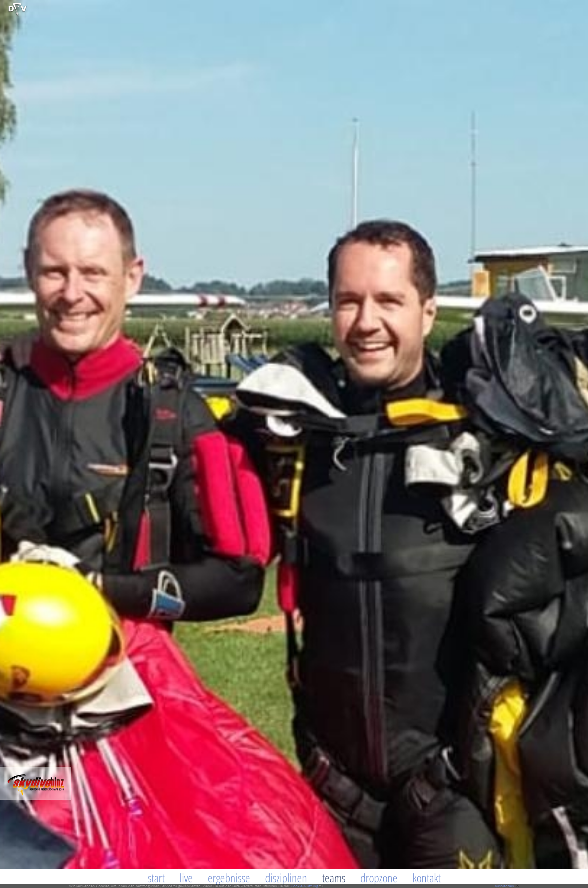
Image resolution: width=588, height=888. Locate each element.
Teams (334, 878)
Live (186, 878)
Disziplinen (286, 878)
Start (156, 878)
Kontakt (427, 878)
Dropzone (379, 878)
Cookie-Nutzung (304, 886)
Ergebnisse (229, 878)
